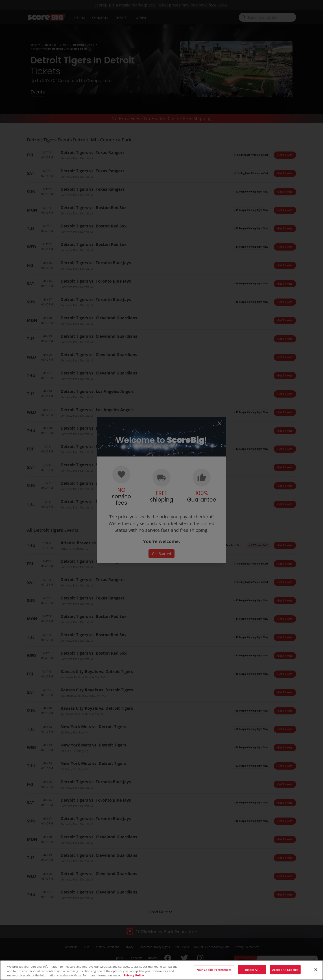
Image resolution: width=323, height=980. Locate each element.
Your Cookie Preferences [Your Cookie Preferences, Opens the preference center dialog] (214, 974)
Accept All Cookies (285, 974)
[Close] (316, 974)
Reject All (252, 974)
